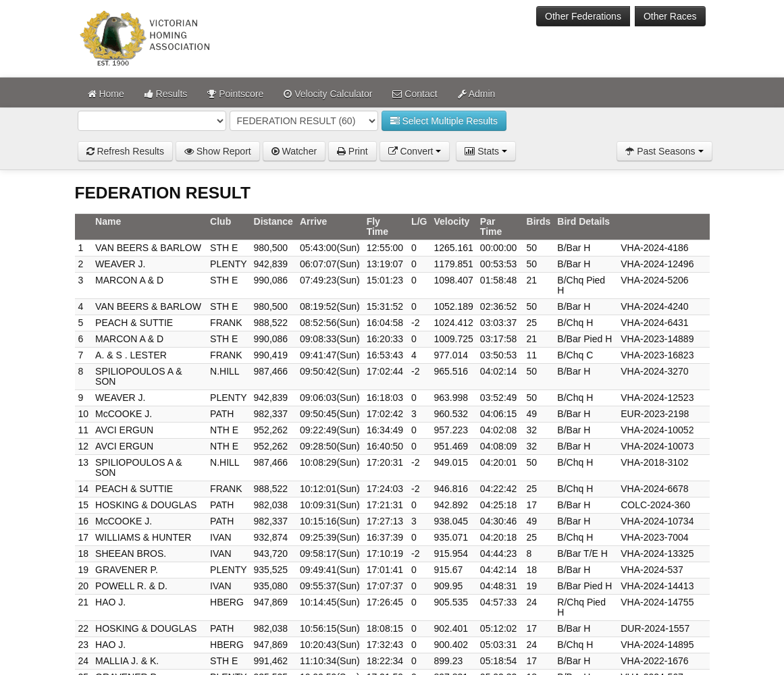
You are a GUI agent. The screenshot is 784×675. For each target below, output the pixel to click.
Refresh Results (125, 151)
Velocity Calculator (328, 94)
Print (352, 151)
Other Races (670, 16)
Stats (486, 151)
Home (106, 94)
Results (166, 94)
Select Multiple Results (444, 121)
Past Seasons (664, 151)
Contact (415, 94)
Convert (415, 151)
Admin (477, 94)
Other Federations (583, 16)
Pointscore (235, 94)
